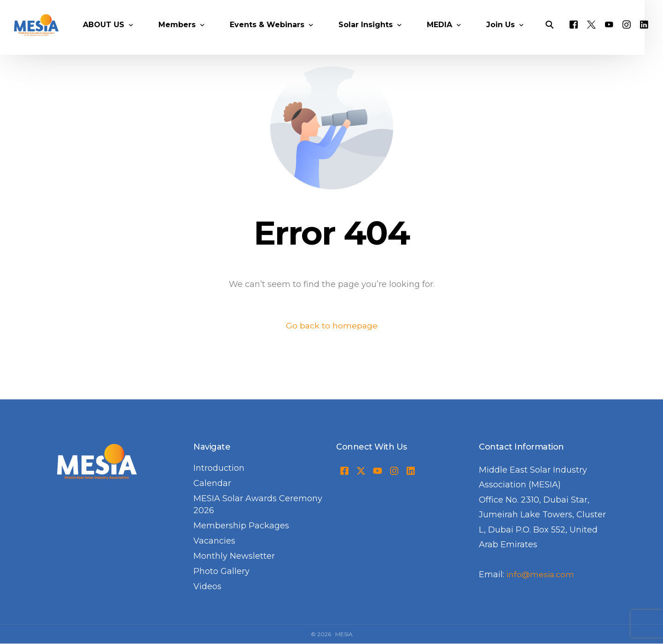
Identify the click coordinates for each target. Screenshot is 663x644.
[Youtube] (621, 35)
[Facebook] (586, 35)
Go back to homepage (332, 326)
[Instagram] (639, 35)
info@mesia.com (541, 575)
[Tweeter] (603, 35)
